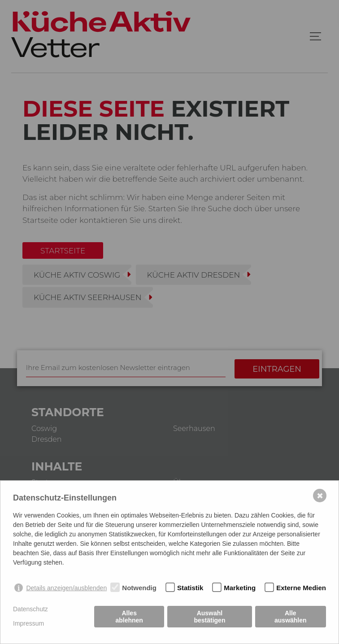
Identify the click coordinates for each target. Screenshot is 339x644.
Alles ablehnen (129, 617)
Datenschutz (30, 609)
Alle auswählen (291, 617)
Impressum (28, 623)
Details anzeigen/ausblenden (66, 588)
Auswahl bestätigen (209, 617)
